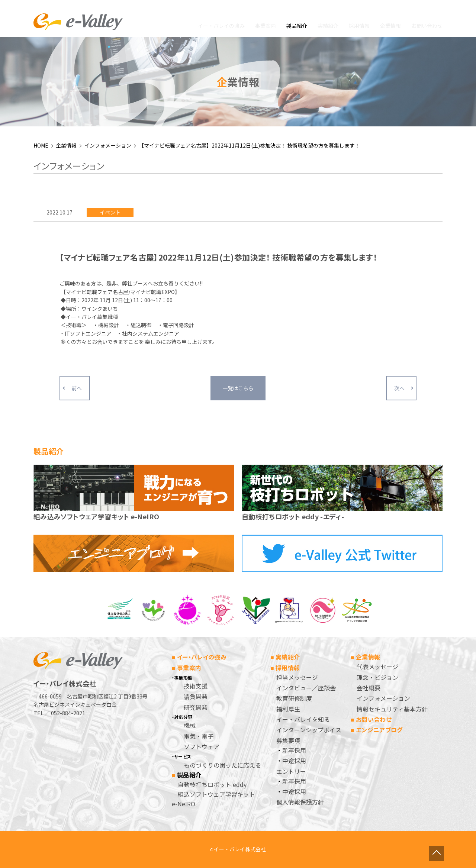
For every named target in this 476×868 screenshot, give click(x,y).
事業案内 (266, 26)
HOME (41, 145)
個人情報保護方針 (300, 802)
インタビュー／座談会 (306, 688)
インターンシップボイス (309, 730)
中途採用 (294, 761)
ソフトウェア (202, 746)
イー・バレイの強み (221, 26)
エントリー (291, 771)
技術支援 (196, 686)
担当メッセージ (297, 677)
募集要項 (288, 740)
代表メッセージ (377, 667)
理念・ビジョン (377, 677)
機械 (190, 725)
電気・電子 (199, 736)
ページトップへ (448, 840)
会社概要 (369, 688)
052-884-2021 (68, 713)
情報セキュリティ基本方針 (392, 709)
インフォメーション (108, 145)
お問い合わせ (427, 26)
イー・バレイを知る (303, 719)
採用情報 (359, 26)
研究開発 (196, 707)
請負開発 (196, 696)
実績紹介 (328, 26)
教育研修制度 (294, 698)
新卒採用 (294, 750)
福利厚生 (288, 709)
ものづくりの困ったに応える (222, 765)
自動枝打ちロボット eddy (212, 784)
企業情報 (390, 26)
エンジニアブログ (379, 730)
